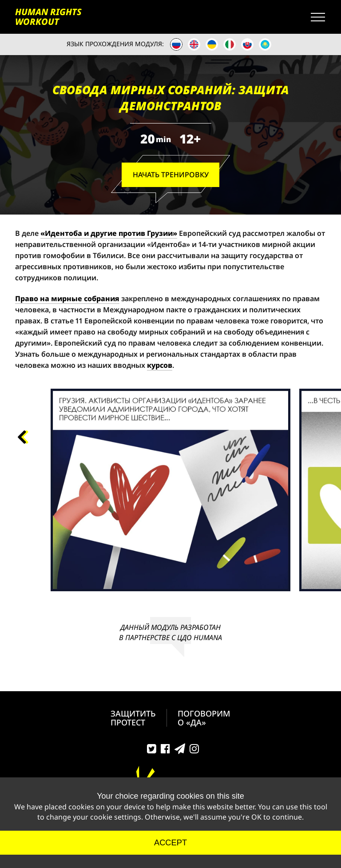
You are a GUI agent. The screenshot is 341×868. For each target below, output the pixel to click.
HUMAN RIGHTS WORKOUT (48, 17)
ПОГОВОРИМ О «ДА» (204, 718)
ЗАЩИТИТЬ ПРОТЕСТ (133, 718)
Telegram (180, 751)
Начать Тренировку (171, 175)
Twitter (152, 751)
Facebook (165, 751)
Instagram (194, 751)
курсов (160, 365)
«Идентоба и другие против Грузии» (109, 233)
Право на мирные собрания (67, 299)
